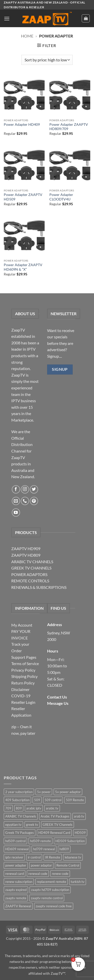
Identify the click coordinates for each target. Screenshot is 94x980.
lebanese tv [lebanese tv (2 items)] (73, 857)
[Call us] (25, 501)
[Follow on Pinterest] (34, 501)
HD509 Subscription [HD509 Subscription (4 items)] (70, 841)
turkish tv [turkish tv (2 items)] (78, 882)
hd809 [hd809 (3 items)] (64, 849)
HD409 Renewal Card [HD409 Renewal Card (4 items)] (54, 833)
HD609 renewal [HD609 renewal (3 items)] (17, 849)
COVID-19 (21, 696)
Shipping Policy (24, 676)
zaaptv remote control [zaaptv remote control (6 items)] (47, 898)
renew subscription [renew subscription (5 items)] (19, 882)
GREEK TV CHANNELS (31, 568)
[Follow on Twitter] (34, 489)
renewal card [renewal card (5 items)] (15, 874)
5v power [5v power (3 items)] (44, 792)
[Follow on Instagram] (25, 489)
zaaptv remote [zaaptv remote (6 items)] (16, 898)
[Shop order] (47, 60)
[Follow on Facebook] (16, 489)
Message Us (58, 703)
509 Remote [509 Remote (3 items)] (75, 800)
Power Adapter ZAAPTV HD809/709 (69, 127)
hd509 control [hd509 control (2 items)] (15, 841)
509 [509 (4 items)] (37, 800)
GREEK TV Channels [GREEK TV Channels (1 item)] (58, 825)
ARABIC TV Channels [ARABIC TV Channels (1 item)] (21, 816)
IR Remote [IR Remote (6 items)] (53, 857)
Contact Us (57, 697)
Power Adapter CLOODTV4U (61, 197)
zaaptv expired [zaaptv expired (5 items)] (16, 890)
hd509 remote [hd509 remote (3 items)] (40, 841)
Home (27, 36)
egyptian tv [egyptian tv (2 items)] (13, 825)
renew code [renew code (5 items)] (60, 874)
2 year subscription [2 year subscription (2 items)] (19, 792)
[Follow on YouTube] (16, 513)
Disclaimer (20, 689)
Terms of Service (25, 663)
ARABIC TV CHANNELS (32, 562)
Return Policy (23, 683)
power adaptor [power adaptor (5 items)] (41, 865)
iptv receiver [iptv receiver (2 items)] (14, 857)
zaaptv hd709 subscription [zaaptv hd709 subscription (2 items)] (50, 890)
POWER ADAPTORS (29, 574)
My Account (22, 625)
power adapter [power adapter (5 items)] (16, 865)
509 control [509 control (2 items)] (53, 800)
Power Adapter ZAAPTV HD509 (23, 197)
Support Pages (24, 657)
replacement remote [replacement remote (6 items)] (52, 882)
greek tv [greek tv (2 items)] (32, 825)
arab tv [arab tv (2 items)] (79, 816)
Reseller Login (23, 702)
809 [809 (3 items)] (19, 808)
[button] (7, 18)
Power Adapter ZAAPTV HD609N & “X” (23, 267)
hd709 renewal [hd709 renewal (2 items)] (44, 849)
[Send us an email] (16, 501)
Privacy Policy (23, 670)
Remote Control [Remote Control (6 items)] (68, 865)
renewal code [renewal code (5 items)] (38, 874)
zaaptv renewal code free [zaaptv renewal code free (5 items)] (54, 906)
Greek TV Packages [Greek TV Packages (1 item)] (20, 833)
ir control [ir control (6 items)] (34, 857)
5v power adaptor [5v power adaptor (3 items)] (68, 792)
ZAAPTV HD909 (26, 548)
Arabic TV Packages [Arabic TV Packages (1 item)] (55, 816)
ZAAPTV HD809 (26, 555)
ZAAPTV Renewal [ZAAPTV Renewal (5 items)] (18, 906)
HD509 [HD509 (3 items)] (80, 833)
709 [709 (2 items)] (8, 808)
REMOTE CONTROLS (30, 581)
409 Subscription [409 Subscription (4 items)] (17, 800)
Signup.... (55, 356)
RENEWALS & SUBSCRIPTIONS (39, 587)
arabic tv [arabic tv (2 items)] (52, 808)
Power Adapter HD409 (22, 125)
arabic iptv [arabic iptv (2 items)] (34, 808)
